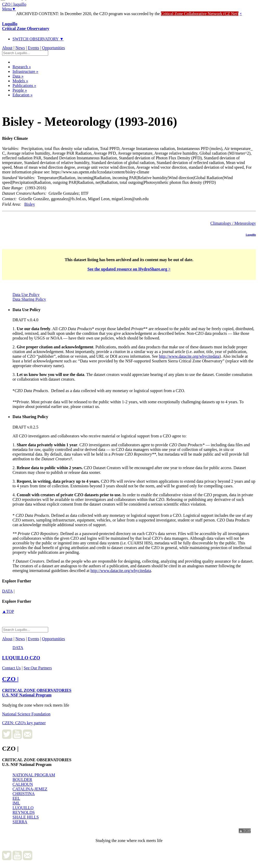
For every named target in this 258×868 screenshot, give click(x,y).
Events (34, 48)
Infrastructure (25, 71)
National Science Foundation (26, 714)
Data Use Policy (26, 295)
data (7, 591)
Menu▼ (9, 9)
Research (22, 67)
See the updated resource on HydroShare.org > (129, 269)
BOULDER (22, 780)
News (20, 48)
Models (20, 81)
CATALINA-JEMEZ (30, 789)
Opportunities (54, 48)
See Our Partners (38, 668)
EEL (16, 798)
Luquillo (26, 26)
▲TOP (8, 611)
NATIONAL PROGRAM (34, 775)
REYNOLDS (24, 812)
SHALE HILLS (26, 817)
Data (18, 76)
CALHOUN (23, 784)
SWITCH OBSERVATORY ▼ (38, 39)
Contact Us (11, 668)
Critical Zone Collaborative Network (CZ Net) (200, 14)
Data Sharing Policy (29, 299)
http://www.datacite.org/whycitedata (189, 356)
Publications (24, 86)
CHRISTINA (24, 794)
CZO (21, 658)
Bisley (30, 204)
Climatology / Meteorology (233, 223)
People (20, 90)
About (7, 48)
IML (16, 803)
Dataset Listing (20, 102)
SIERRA (20, 822)
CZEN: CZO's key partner (24, 723)
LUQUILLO (23, 808)
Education (23, 95)
